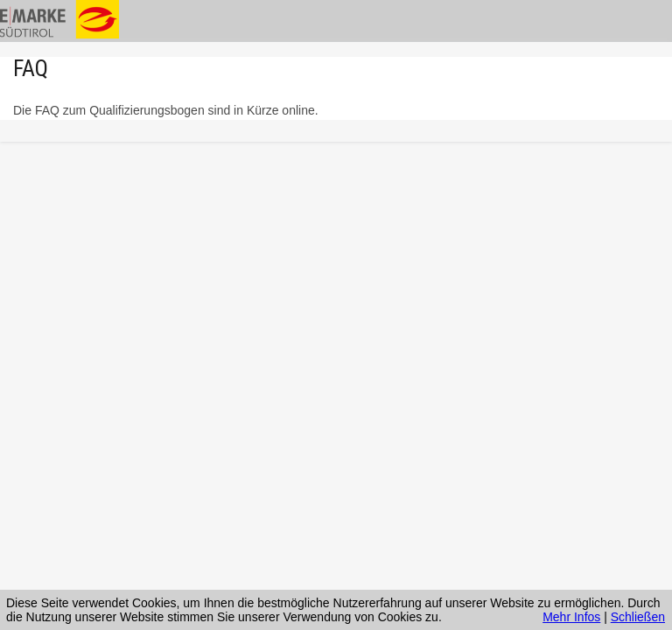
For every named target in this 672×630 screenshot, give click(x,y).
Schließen (638, 617)
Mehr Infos (571, 617)
